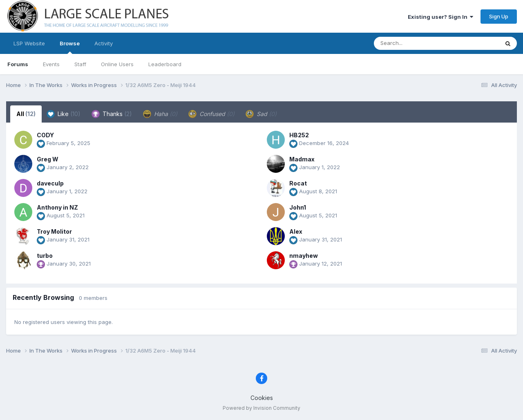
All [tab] (26, 114)
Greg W (48, 159)
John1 (298, 207)
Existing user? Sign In (440, 17)
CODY (45, 135)
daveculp (50, 183)
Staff (80, 64)
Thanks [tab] (112, 114)
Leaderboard (165, 64)
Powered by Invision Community (261, 408)
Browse (70, 47)
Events (51, 64)
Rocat (298, 183)
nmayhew (304, 256)
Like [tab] (64, 114)
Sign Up (499, 16)
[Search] (414, 43)
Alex (296, 231)
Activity (104, 43)
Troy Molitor (54, 231)
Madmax (302, 159)
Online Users (117, 64)
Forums (18, 64)
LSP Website (29, 43)
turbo (45, 256)
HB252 (299, 135)
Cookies (262, 398)
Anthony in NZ (57, 207)
